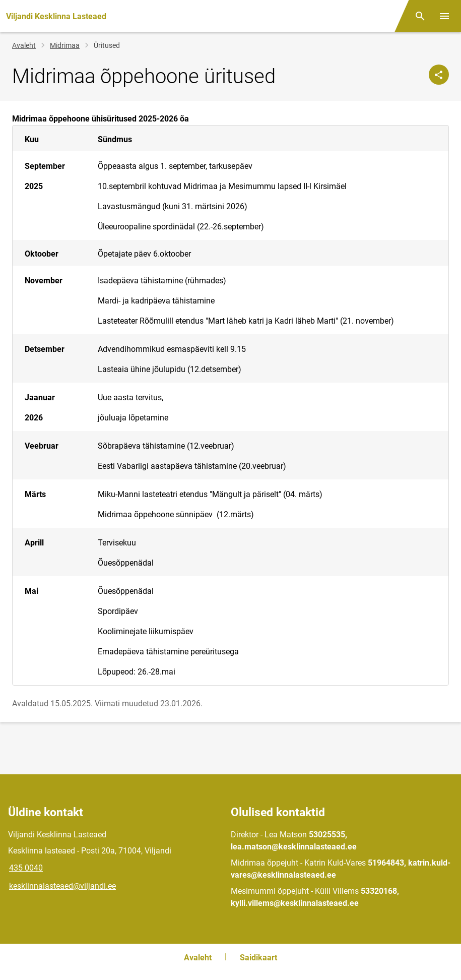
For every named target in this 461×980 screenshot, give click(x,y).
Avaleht (24, 45)
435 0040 (26, 868)
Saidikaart (258, 958)
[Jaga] (439, 75)
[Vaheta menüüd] (444, 16)
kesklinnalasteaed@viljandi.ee (62, 886)
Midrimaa (65, 45)
